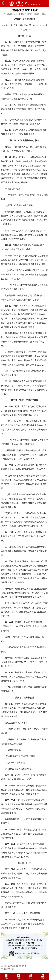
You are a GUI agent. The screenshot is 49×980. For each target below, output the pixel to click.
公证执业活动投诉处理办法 (17, 966)
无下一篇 (10, 969)
